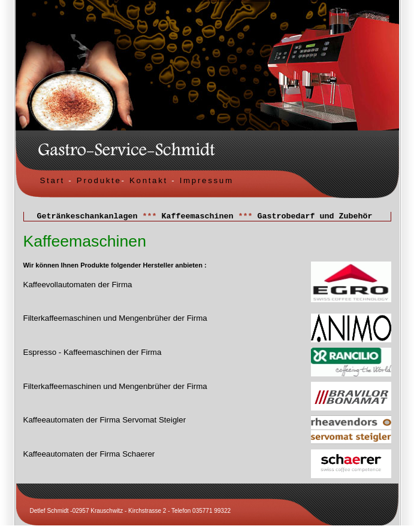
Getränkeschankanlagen (87, 217)
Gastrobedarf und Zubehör (315, 217)
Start (52, 180)
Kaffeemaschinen (198, 217)
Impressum (207, 180)
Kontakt (147, 180)
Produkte (99, 180)
